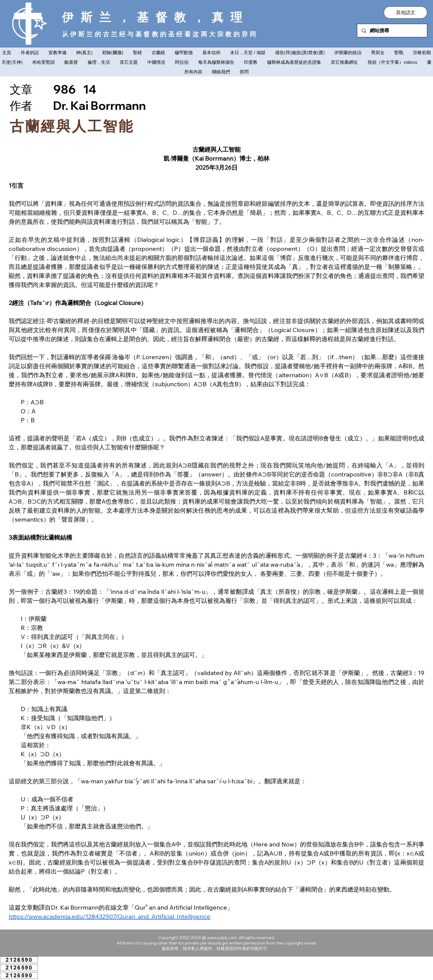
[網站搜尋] (392, 31)
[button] (405, 12)
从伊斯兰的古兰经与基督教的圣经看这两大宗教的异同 (160, 34)
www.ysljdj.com (222, 938)
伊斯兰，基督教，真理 (156, 17)
